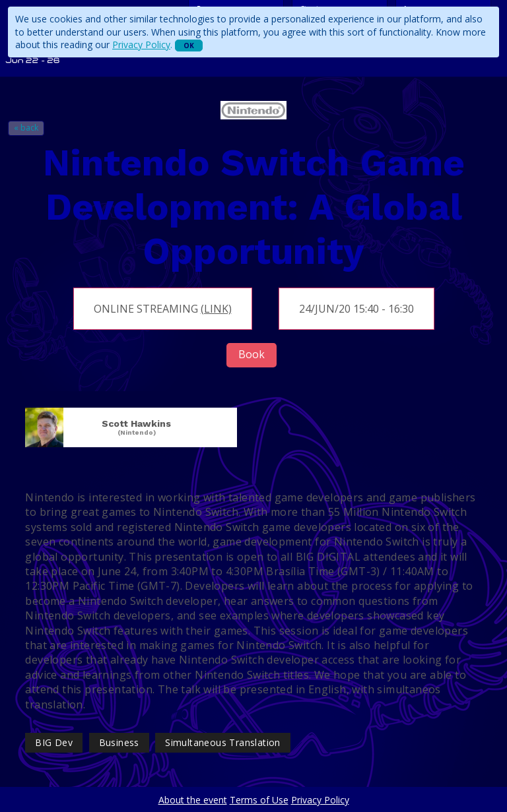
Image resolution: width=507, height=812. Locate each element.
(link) (216, 309)
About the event (193, 800)
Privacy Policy (141, 45)
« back (26, 128)
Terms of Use (259, 800)
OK (189, 46)
